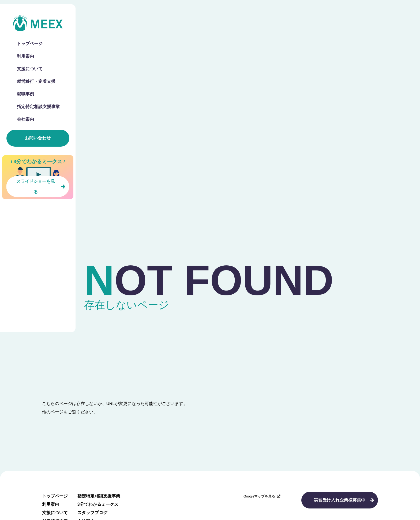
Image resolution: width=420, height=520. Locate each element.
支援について (30, 69)
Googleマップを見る (262, 496)
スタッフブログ (92, 513)
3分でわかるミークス (98, 504)
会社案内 (25, 119)
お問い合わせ (38, 138)
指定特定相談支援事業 (38, 107)
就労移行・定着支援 (36, 81)
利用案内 (25, 56)
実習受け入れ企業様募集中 (340, 500)
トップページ (30, 44)
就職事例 (25, 94)
